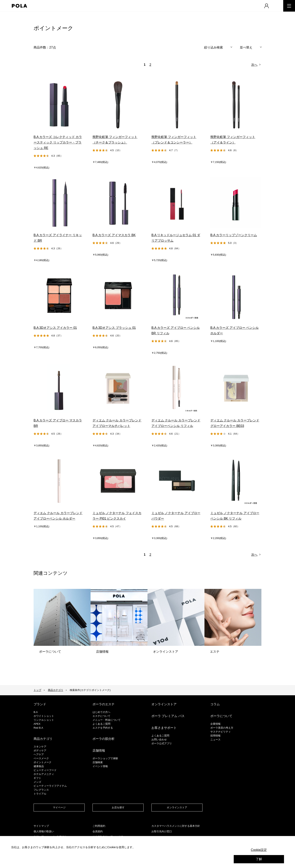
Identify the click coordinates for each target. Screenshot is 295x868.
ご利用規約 (99, 826)
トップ (37, 690)
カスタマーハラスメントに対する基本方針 (176, 826)
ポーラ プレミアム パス (168, 716)
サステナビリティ (221, 732)
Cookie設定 (259, 850)
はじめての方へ (101, 712)
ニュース (215, 740)
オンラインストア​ (177, 807)
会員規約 (98, 831)
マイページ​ (59, 807)
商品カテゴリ (56, 690)
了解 (259, 859)
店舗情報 (99, 751)
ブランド (40, 704)
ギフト (37, 778)
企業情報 (215, 724)
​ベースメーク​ (41, 758)
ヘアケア (39, 754)
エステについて (101, 716)
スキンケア (40, 747)
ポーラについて (221, 716)
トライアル (40, 794)
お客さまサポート (164, 728)
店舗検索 (98, 762)
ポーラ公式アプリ (162, 743)
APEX (37, 724)
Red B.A (38, 728)
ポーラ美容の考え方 (222, 728)
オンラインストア (164, 704)
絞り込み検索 (213, 47)
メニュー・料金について (107, 720)
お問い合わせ (159, 740)
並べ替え (246, 47)
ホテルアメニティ (44, 774)
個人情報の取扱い (44, 831)
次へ (254, 65)
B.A (36, 712)
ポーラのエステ (104, 704)
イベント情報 (100, 766)
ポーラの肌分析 (104, 739)
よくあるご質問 (101, 724)
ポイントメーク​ (43, 762)
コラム (215, 704)
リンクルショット (44, 720)
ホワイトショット (44, 716)
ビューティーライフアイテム (50, 786)
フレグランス (41, 790)
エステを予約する (103, 728)
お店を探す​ (118, 807)
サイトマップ (41, 826)
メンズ (37, 782)
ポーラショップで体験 (105, 758)
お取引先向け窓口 (162, 831)
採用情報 (215, 736)
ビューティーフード (45, 770)
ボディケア (40, 751)
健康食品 (39, 766)
